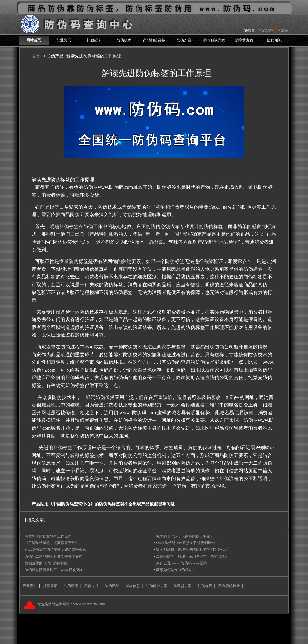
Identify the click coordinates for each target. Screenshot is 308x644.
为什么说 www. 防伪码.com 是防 (182, 563)
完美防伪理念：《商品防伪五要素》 (185, 536)
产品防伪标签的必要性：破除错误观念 (55, 550)
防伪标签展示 (229, 586)
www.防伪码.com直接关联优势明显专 (186, 543)
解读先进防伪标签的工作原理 (48, 536)
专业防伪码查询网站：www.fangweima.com (71, 604)
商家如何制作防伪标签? (175, 570)
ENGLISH (266, 31)
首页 (36, 56)
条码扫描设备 (154, 40)
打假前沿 (94, 40)
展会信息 (133, 586)
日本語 (283, 31)
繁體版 (250, 31)
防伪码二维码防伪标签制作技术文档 (54, 557)
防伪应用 (71, 586)
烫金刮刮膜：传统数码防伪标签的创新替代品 (192, 550)
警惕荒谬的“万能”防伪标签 (46, 563)
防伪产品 (184, 40)
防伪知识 (274, 40)
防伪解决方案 (214, 40)
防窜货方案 (244, 40)
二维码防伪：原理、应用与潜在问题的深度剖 (192, 557)
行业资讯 (64, 40)
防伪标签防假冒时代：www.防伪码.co (55, 570)
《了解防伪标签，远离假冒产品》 (52, 543)
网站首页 (34, 40)
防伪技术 (124, 40)
